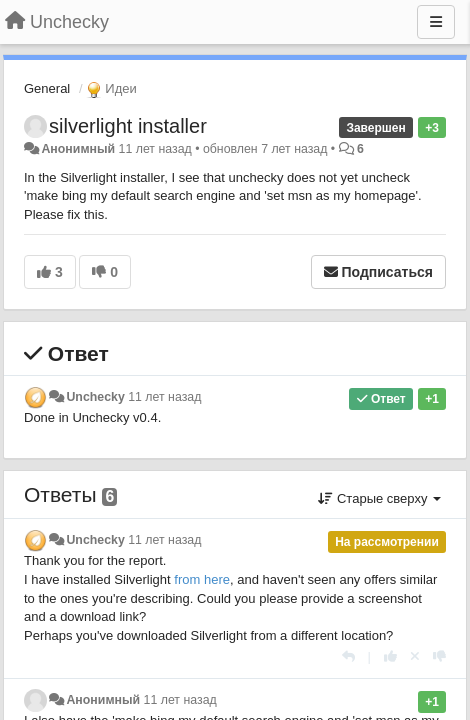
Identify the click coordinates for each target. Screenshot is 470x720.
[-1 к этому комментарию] (439, 656)
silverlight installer (128, 126)
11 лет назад (164, 397)
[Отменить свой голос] (415, 656)
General (47, 88)
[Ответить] (348, 656)
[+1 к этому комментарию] (390, 656)
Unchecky (95, 397)
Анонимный (78, 149)
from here (202, 579)
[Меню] (436, 22)
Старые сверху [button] (379, 498)
